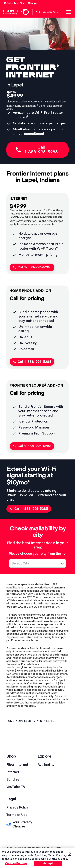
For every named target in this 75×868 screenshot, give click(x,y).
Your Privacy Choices (19, 824)
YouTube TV (16, 787)
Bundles (13, 779)
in (41, 721)
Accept (48, 863)
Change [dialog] (33, 3)
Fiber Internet (17, 765)
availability (27, 721)
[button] (62, 563)
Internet (13, 772)
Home (10, 721)
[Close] (70, 854)
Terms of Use (17, 815)
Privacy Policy (17, 807)
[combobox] (33, 563)
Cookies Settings (16, 863)
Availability (46, 765)
